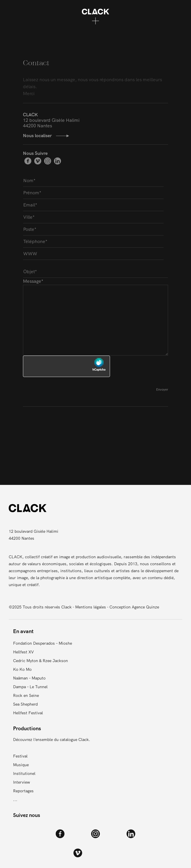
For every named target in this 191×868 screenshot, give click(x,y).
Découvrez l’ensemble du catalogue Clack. (52, 740)
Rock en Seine (26, 695)
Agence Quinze (145, 607)
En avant (23, 631)
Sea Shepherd (25, 704)
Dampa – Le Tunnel (30, 687)
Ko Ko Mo (22, 669)
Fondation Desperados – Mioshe (43, 643)
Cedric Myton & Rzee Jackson (40, 661)
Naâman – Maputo (29, 678)
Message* (95, 317)
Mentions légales (91, 607)
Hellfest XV (24, 652)
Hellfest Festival (28, 713)
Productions (27, 728)
